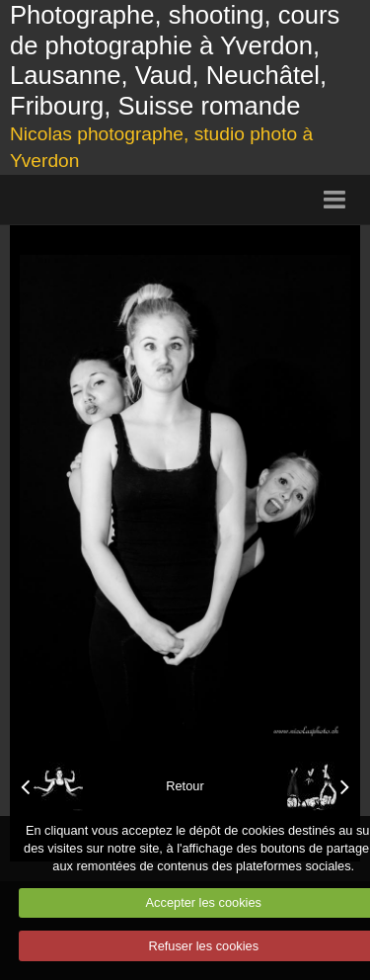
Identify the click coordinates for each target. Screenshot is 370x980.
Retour (185, 786)
